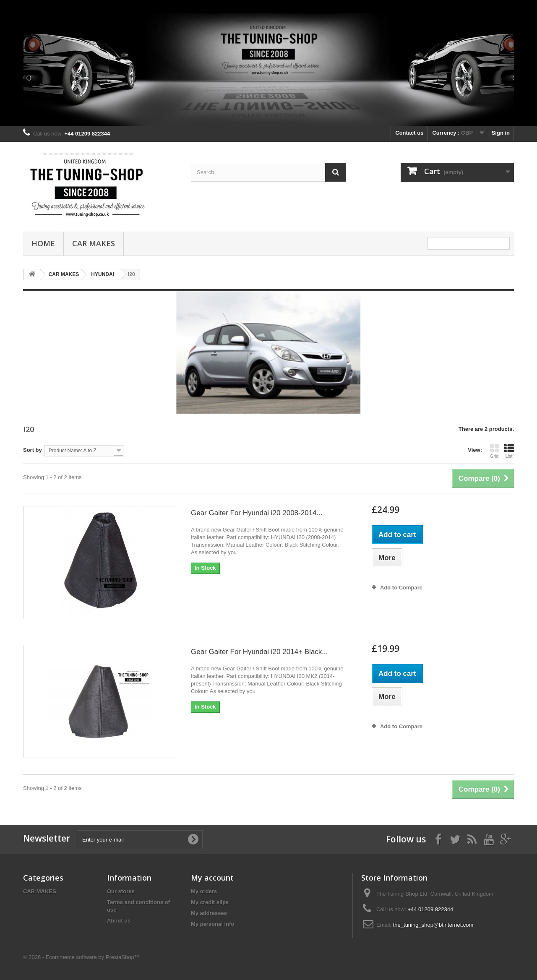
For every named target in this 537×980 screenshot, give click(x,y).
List (509, 451)
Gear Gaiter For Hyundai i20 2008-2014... (257, 513)
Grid (494, 451)
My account (212, 878)
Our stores (121, 891)
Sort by (33, 450)
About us (119, 921)
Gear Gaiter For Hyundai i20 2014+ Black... (259, 652)
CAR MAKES (94, 243)
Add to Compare (401, 588)
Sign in (501, 133)
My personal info (212, 924)
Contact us (409, 133)
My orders (204, 891)
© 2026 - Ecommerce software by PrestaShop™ (81, 957)
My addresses (209, 913)
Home (43, 243)
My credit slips (210, 902)
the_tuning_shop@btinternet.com (433, 925)
